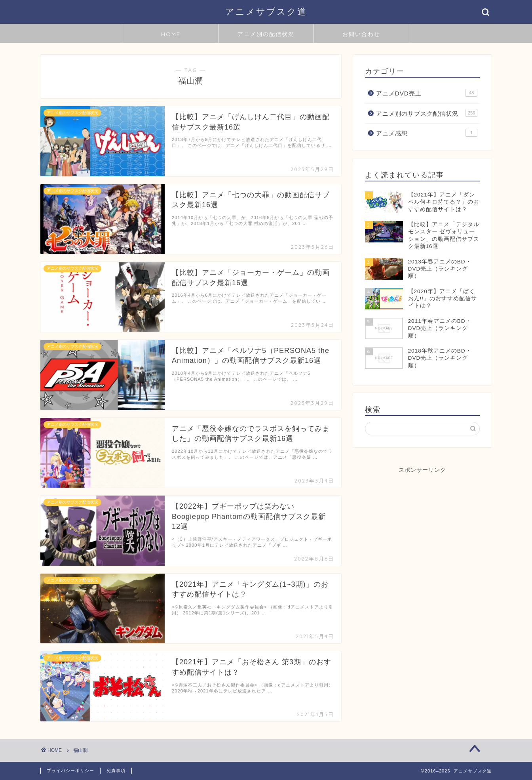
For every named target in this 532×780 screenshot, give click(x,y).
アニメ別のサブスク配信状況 (427, 113)
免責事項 (116, 770)
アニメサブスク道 (266, 11)
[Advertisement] (422, 523)
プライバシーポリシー (70, 770)
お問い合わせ (361, 34)
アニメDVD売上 (427, 93)
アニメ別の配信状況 (266, 34)
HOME (171, 34)
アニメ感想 (427, 133)
